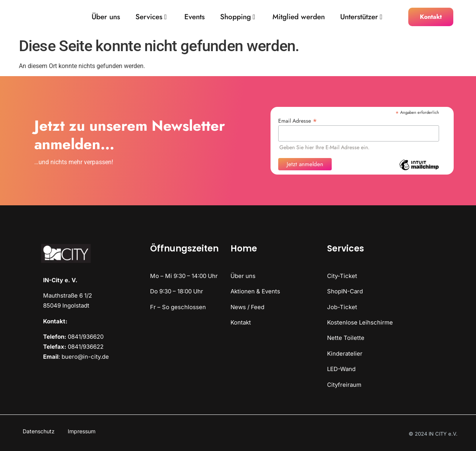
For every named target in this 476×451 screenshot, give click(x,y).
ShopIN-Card (345, 291)
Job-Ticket (342, 307)
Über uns (106, 17)
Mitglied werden (299, 17)
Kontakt (241, 322)
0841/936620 (86, 337)
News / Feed (247, 307)
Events (195, 17)
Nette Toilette (346, 338)
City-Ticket (342, 276)
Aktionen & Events (255, 291)
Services (151, 17)
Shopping (238, 17)
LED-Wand (341, 369)
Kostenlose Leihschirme (360, 322)
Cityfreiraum (344, 385)
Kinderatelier (345, 354)
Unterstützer (361, 17)
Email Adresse (298, 120)
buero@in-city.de (85, 357)
